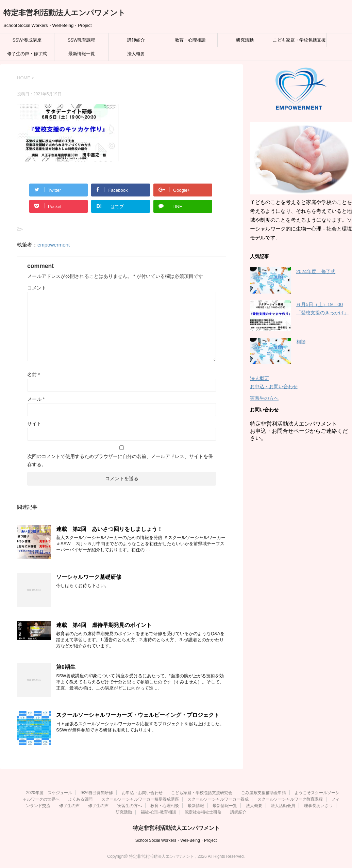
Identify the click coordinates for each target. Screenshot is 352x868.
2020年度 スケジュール (49, 793)
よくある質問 (80, 799)
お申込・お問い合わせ (274, 386)
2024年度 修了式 (316, 271)
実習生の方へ (264, 398)
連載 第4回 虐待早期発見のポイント (104, 625)
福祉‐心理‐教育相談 (158, 812)
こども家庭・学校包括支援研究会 (299, 42)
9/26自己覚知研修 (97, 793)
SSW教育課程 (82, 40)
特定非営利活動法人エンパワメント (64, 13)
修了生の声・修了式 (27, 54)
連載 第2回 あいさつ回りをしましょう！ (109, 529)
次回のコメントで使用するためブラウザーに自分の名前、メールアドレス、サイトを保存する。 (120, 460)
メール (36, 399)
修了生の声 (69, 806)
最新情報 (196, 806)
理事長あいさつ (318, 806)
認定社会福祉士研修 (203, 812)
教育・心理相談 (190, 40)
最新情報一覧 (82, 54)
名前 (33, 375)
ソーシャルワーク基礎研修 (89, 577)
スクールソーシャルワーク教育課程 (290, 799)
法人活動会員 (283, 806)
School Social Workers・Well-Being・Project (176, 840)
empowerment (54, 245)
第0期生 (66, 667)
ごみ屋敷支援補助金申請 (264, 793)
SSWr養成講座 (27, 40)
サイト (34, 424)
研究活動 (245, 40)
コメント (37, 288)
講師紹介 (136, 40)
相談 (301, 342)
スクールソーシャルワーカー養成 (218, 799)
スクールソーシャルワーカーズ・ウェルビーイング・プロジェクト (138, 715)
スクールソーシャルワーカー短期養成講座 (140, 799)
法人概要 (136, 54)
